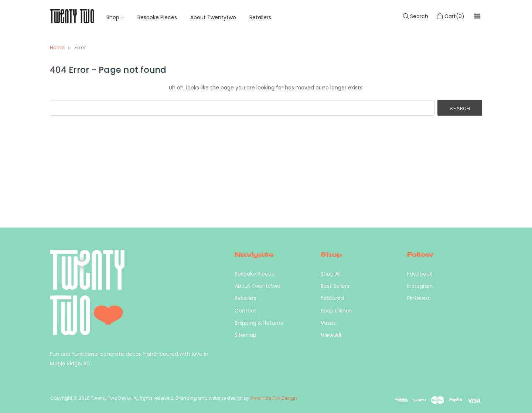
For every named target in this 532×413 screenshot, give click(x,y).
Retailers (260, 17)
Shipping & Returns (259, 323)
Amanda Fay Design (274, 398)
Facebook (420, 274)
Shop (115, 17)
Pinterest (419, 298)
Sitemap (245, 335)
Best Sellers (335, 286)
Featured (332, 298)
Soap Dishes (336, 311)
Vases (328, 323)
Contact (245, 311)
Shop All (331, 274)
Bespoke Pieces (157, 17)
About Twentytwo (213, 17)
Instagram (420, 286)
